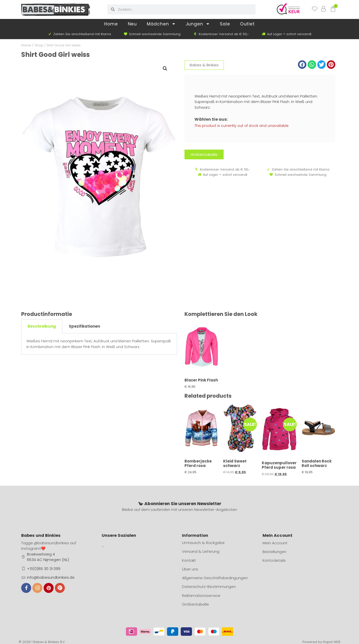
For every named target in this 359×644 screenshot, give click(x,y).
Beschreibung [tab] (42, 326)
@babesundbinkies (51, 543)
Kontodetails (274, 560)
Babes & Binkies (204, 65)
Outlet (247, 24)
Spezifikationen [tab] (84, 326)
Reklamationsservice (201, 595)
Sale (225, 24)
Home (111, 24)
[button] (302, 65)
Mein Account (275, 543)
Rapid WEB (332, 641)
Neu (133, 24)
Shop (39, 45)
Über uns (190, 569)
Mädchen (161, 24)
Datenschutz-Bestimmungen (209, 587)
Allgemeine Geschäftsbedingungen (215, 578)
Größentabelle (195, 604)
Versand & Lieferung (201, 552)
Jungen (198, 24)
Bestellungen (274, 552)
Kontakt (189, 560)
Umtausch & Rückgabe (203, 543)
